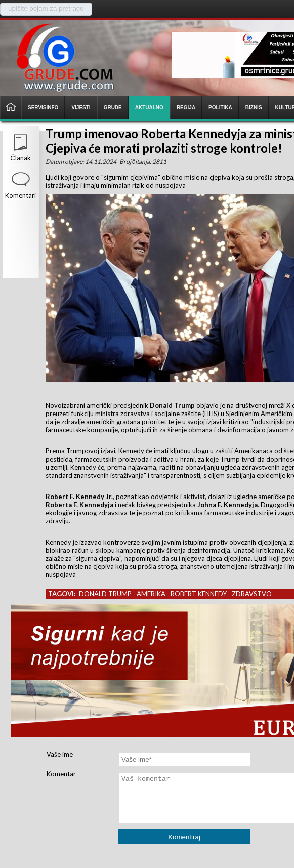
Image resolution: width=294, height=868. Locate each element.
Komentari (20, 195)
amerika (151, 594)
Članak (20, 158)
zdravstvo (252, 594)
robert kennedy (199, 594)
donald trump (105, 594)
